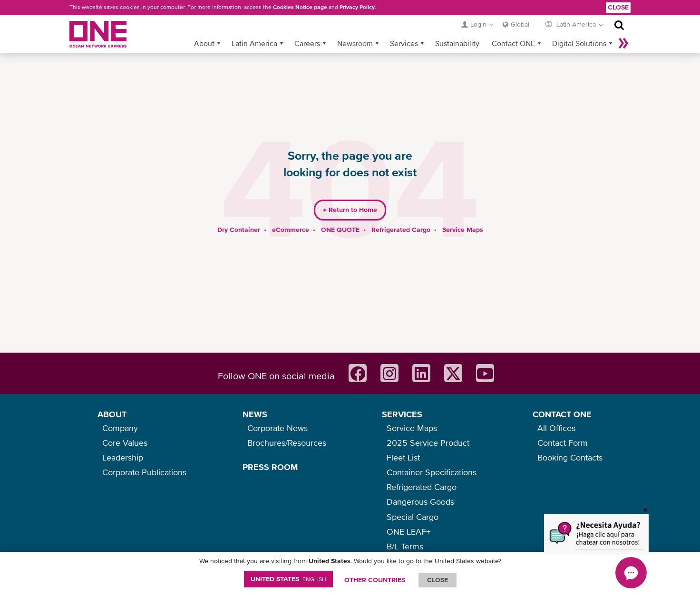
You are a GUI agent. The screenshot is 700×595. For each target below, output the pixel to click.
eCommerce (291, 230)
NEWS (255, 414)
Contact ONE (513, 43)
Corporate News (277, 428)
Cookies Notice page (300, 7)
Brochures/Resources (287, 443)
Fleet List (403, 457)
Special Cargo (413, 517)
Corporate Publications (144, 472)
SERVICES (402, 414)
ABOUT (112, 414)
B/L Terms (405, 546)
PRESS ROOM (270, 467)
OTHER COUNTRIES (375, 580)
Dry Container (239, 230)
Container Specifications (432, 472)
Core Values (125, 443)
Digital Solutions (579, 43)
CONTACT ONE (562, 414)
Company (120, 428)
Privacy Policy (357, 7)
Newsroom (355, 43)
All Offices (556, 428)
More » (623, 43)
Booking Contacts (570, 457)
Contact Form (563, 443)
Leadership (123, 457)
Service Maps (463, 230)
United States (288, 579)
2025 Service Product (428, 443)
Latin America (254, 43)
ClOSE (437, 580)
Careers (307, 43)
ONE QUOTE (340, 230)
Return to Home (350, 210)
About (204, 43)
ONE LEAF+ (408, 532)
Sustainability (457, 43)
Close (618, 7)
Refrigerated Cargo (401, 230)
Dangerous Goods (420, 502)
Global (520, 24)
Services (404, 43)
